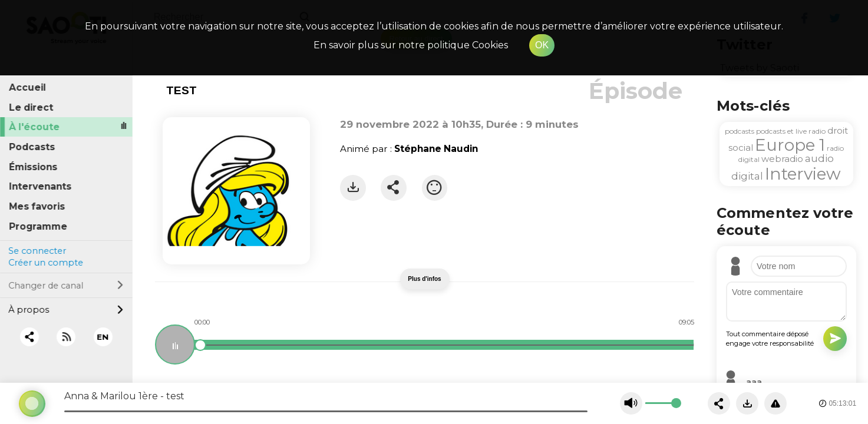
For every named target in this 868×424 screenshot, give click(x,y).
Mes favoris (37, 205)
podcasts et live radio (791, 131)
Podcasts (32, 145)
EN (103, 334)
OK (542, 45)
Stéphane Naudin (436, 149)
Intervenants (41, 185)
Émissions (34, 165)
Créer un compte (46, 261)
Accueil (28, 86)
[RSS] (66, 335)
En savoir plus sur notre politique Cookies (411, 45)
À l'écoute (35, 125)
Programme (39, 224)
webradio (782, 159)
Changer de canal (66, 283)
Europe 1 (790, 145)
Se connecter (37, 249)
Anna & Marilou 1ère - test (124, 396)
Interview (803, 174)
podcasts (740, 131)
